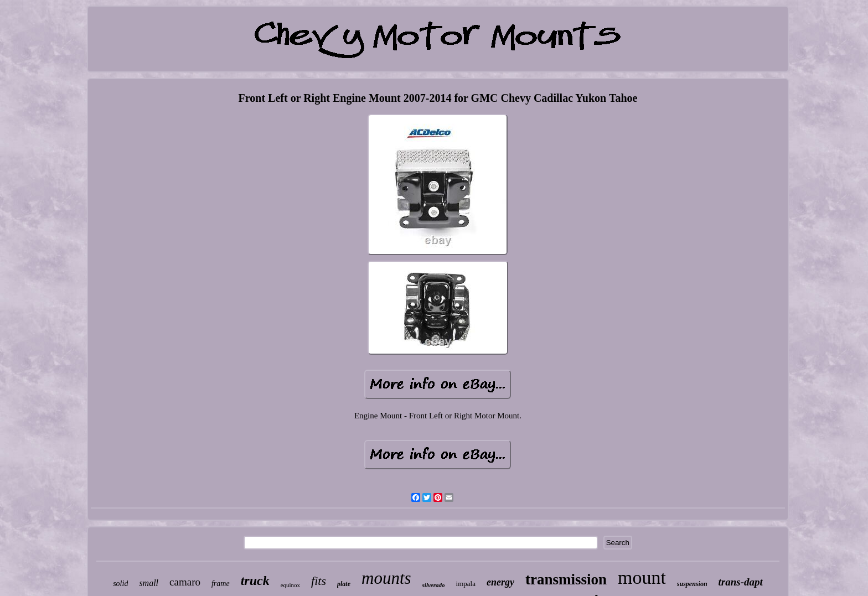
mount (642, 577)
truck (255, 581)
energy (500, 582)
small (149, 583)
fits (319, 581)
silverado (434, 585)
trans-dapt (741, 582)
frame (221, 584)
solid (120, 584)
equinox (290, 585)
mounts (386, 578)
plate (344, 584)
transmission (566, 579)
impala (466, 584)
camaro (185, 582)
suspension (692, 584)
